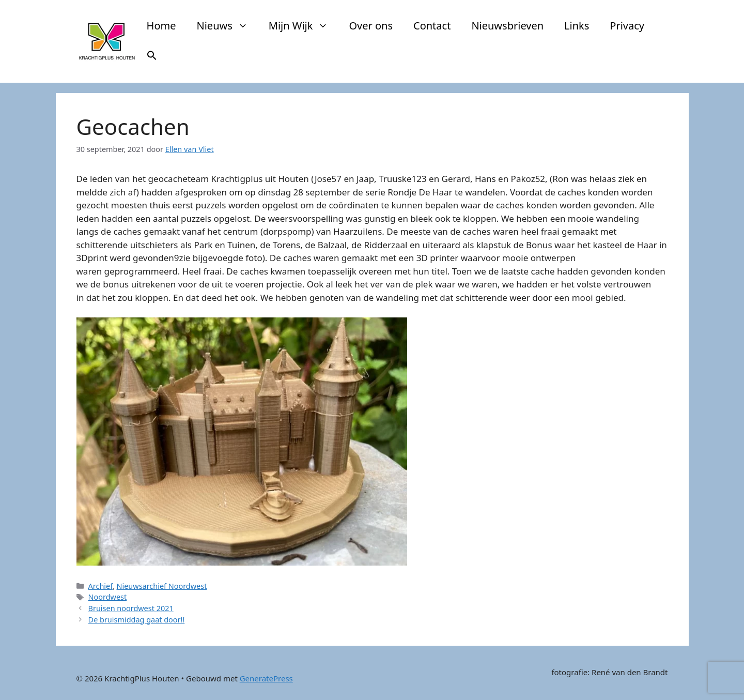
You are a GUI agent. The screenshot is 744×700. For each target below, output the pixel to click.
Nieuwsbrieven (507, 26)
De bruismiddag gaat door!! (137, 620)
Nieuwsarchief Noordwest (162, 586)
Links (577, 26)
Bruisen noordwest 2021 (131, 608)
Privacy (627, 26)
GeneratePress (266, 678)
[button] (152, 57)
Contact (432, 26)
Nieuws (228, 26)
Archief (100, 586)
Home (161, 26)
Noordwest (108, 597)
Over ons (371, 26)
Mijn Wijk (304, 26)
